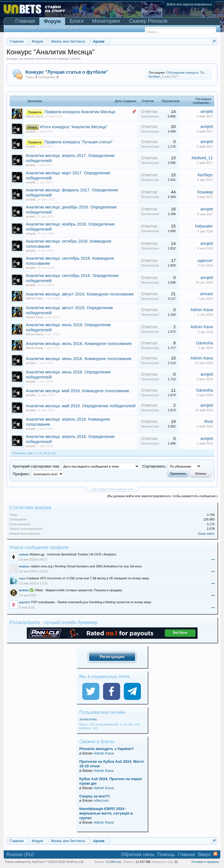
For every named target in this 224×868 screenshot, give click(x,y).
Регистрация (112, 657)
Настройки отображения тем (112, 489)
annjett (207, 111)
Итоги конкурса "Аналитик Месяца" (74, 127)
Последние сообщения (61, 28)
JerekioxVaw (88, 719)
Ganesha (205, 343)
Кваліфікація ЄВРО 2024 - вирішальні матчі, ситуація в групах (106, 813)
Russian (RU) (20, 854)
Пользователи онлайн (103, 712)
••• (213, 559)
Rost (209, 421)
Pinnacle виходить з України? (107, 749)
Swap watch (206, 534)
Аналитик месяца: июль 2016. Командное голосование (79, 344)
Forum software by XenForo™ (45, 862)
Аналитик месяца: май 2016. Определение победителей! (81, 406)
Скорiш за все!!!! (95, 796)
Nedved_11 (202, 158)
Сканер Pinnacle (148, 21)
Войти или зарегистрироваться (189, 4)
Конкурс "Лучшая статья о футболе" (67, 72)
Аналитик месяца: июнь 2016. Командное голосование (79, 359)
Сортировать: (154, 466)
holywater (204, 226)
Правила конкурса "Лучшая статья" (79, 142)
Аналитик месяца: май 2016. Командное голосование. (78, 391)
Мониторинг (106, 21)
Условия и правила (205, 862)
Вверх (205, 854)
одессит (205, 261)
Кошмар (205, 192)
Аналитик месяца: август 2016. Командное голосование (80, 294)
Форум (52, 21)
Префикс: (21, 474)
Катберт (154, 77)
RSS (215, 854)
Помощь (166, 854)
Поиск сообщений (23, 28)
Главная (25, 21)
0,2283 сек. (114, 862)
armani (206, 294)
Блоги (77, 21)
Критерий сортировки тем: (36, 466)
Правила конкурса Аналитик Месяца (80, 112)
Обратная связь (138, 854)
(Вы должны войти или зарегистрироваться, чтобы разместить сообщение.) (162, 496)
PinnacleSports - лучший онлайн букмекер (54, 622)
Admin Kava (34, 116)
